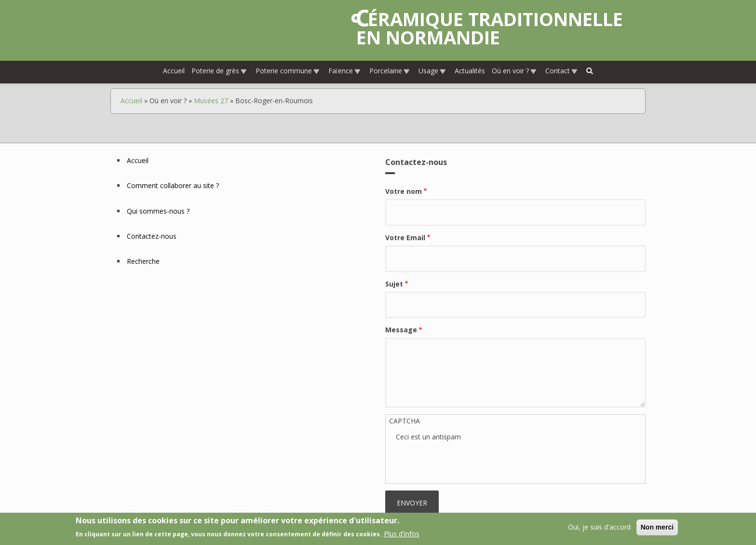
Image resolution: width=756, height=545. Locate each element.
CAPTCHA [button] (405, 421)
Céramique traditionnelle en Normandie (490, 28)
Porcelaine (390, 71)
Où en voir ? (514, 71)
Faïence (345, 71)
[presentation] (469, 461)
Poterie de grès (219, 71)
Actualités (470, 71)
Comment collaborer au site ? (173, 185)
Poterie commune (288, 71)
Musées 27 (211, 101)
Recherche (143, 261)
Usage (432, 71)
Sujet (394, 284)
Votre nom (404, 191)
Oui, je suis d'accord (599, 527)
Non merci (657, 527)
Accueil (174, 71)
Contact (562, 71)
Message (401, 330)
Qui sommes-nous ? (158, 211)
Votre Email (405, 238)
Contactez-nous (152, 236)
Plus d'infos (402, 534)
